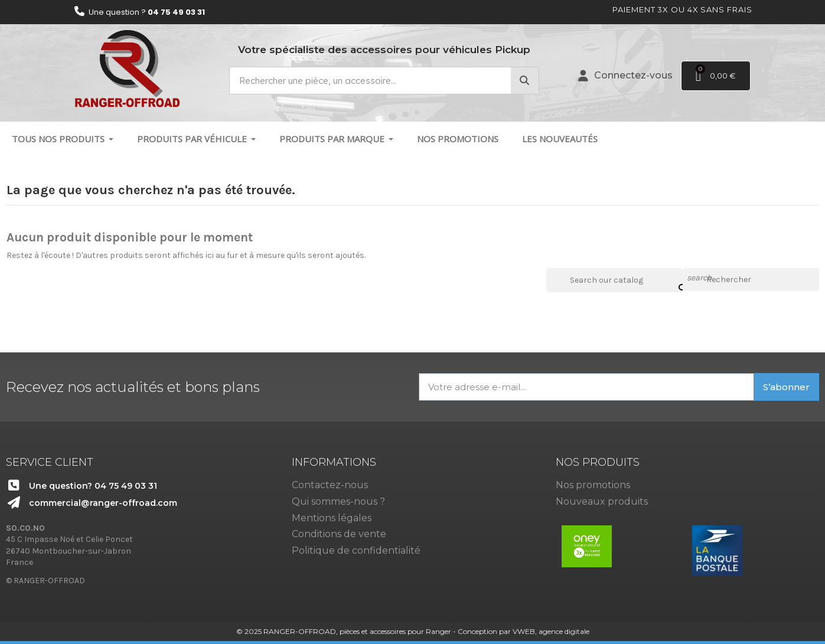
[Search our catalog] (674, 280)
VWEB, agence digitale (551, 631)
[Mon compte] (625, 76)
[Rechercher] (751, 280)
